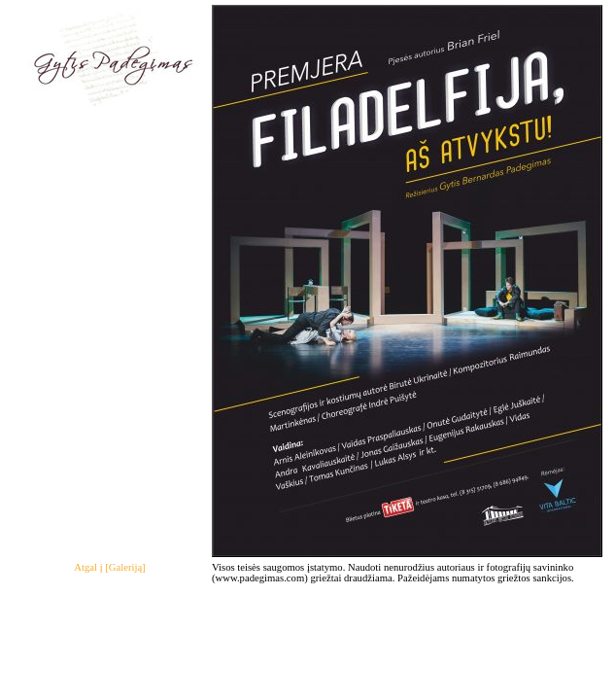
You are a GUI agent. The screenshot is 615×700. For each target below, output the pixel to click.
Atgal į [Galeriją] (109, 567)
